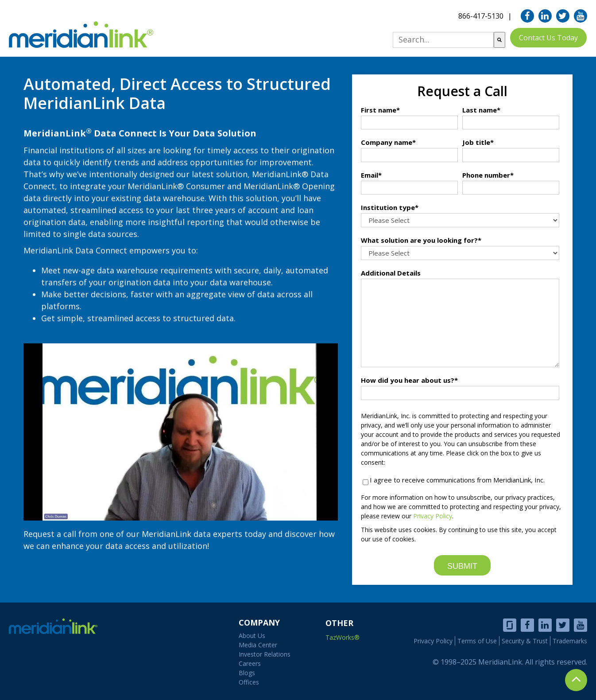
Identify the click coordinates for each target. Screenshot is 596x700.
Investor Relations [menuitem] (265, 654)
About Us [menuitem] (252, 636)
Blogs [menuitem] (247, 673)
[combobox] (443, 40)
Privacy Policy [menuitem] (433, 641)
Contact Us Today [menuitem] (548, 38)
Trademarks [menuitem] (570, 641)
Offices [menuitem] (249, 682)
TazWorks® (343, 637)
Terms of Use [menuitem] (477, 641)
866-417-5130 (481, 16)
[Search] (499, 40)
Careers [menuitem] (250, 663)
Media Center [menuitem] (258, 645)
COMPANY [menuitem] (259, 622)
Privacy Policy (433, 516)
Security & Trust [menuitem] (525, 641)
